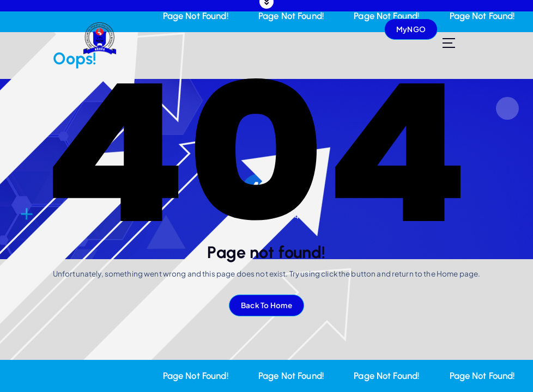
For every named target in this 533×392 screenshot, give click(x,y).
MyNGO (411, 29)
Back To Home (266, 305)
